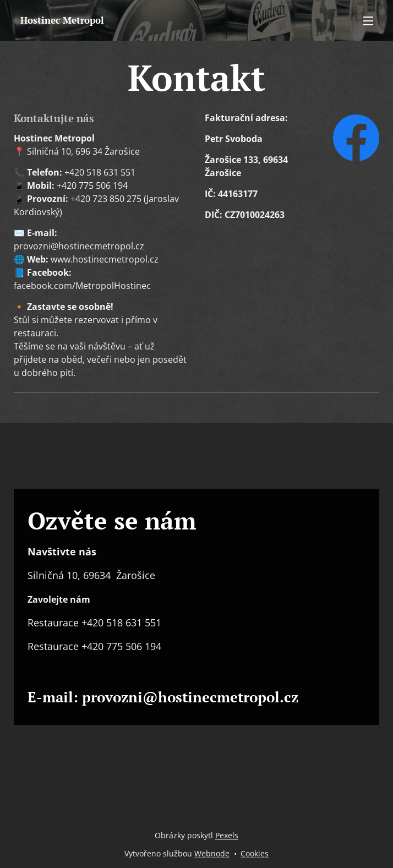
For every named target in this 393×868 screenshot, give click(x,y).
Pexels (227, 835)
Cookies (255, 853)
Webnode (212, 853)
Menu (368, 21)
